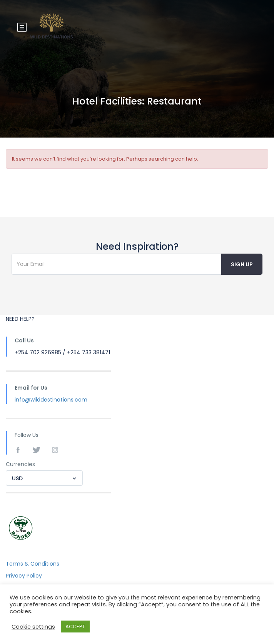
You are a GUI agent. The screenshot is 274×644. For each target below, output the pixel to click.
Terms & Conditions (33, 564)
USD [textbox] (17, 478)
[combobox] (44, 478)
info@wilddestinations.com (51, 400)
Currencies (20, 464)
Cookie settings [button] (33, 627)
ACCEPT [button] (75, 627)
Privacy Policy (24, 576)
